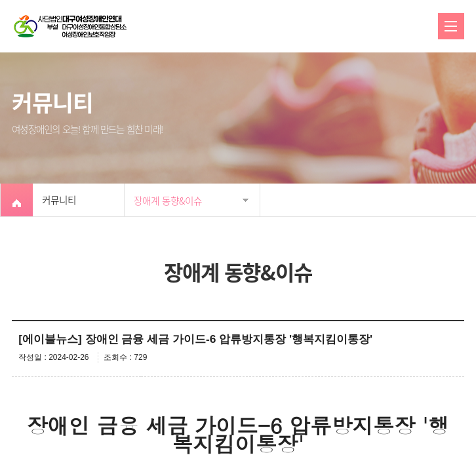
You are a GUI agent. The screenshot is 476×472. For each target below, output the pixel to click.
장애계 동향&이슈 (168, 201)
